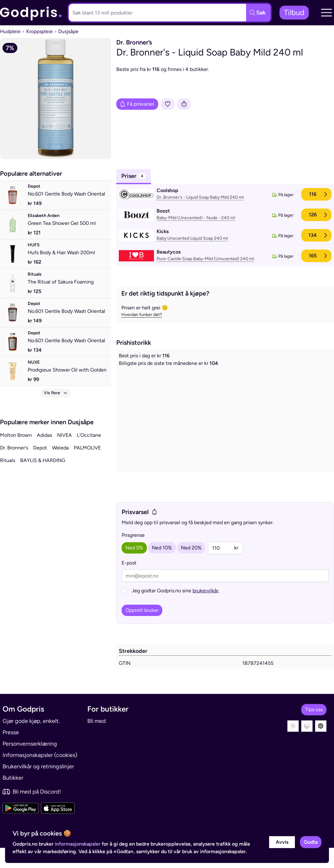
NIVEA (64, 435)
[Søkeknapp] (258, 13)
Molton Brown (16, 435)
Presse (11, 753)
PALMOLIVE (87, 448)
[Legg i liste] (168, 104)
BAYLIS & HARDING (43, 460)
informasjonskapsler (78, 844)
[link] (31, 13)
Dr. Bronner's (14, 448)
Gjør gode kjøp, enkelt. (31, 741)
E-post (129, 586)
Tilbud (294, 12)
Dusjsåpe (68, 31)
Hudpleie (10, 31)
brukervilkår (205, 614)
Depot (40, 448)
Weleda (60, 448)
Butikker (13, 798)
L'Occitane (89, 435)
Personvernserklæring (30, 764)
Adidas (44, 435)
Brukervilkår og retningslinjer (38, 787)
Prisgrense (133, 558)
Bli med (97, 741)
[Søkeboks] (156, 13)
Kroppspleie (39, 31)
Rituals (8, 460)
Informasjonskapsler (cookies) (40, 775)
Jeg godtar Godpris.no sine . (176, 614)
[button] (326, 13)
